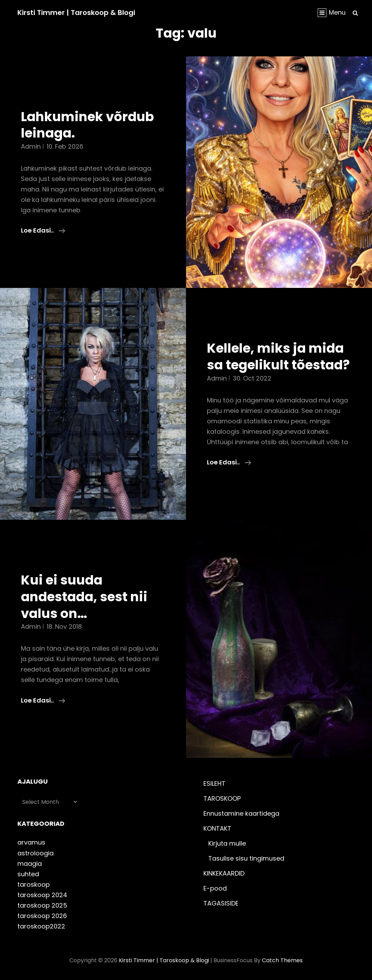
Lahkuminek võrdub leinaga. (87, 125)
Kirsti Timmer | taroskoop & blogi (76, 13)
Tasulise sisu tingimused (246, 858)
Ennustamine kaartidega (241, 813)
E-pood (215, 888)
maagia (30, 864)
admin (31, 146)
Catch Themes (282, 960)
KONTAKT (217, 828)
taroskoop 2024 (42, 895)
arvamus (31, 842)
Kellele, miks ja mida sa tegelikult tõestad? (278, 356)
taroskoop (34, 884)
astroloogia (36, 853)
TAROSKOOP (222, 798)
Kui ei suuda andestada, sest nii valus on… (84, 597)
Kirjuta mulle (227, 843)
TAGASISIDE (221, 903)
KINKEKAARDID (224, 873)
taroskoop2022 (41, 926)
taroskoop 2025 (42, 905)
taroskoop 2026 (42, 916)
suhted (28, 874)
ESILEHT (214, 783)
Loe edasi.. (43, 230)
